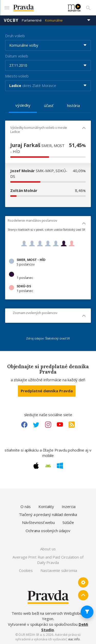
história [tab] (73, 105)
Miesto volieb (17, 76)
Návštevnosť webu (38, 522)
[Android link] (48, 466)
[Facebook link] (24, 425)
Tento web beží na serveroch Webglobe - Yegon (48, 616)
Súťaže (68, 522)
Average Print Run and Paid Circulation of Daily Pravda (48, 560)
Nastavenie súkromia (59, 570)
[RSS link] (72, 425)
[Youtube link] (60, 425)
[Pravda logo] (38, 8)
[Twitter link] (36, 425)
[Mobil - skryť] (84, 128)
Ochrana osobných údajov (48, 531)
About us (48, 549)
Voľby (11, 20)
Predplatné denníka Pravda (47, 391)
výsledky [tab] (23, 105)
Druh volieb (15, 36)
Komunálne (54, 20)
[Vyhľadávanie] (88, 8)
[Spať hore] (83, 595)
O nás (26, 506)
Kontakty (46, 506)
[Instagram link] (48, 425)
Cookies (26, 570)
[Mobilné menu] (7, 8)
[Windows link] (60, 466)
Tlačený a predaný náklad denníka (48, 514)
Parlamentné (32, 20)
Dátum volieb (17, 56)
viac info (74, 639)
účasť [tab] (49, 105)
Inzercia (68, 506)
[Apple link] (36, 466)
